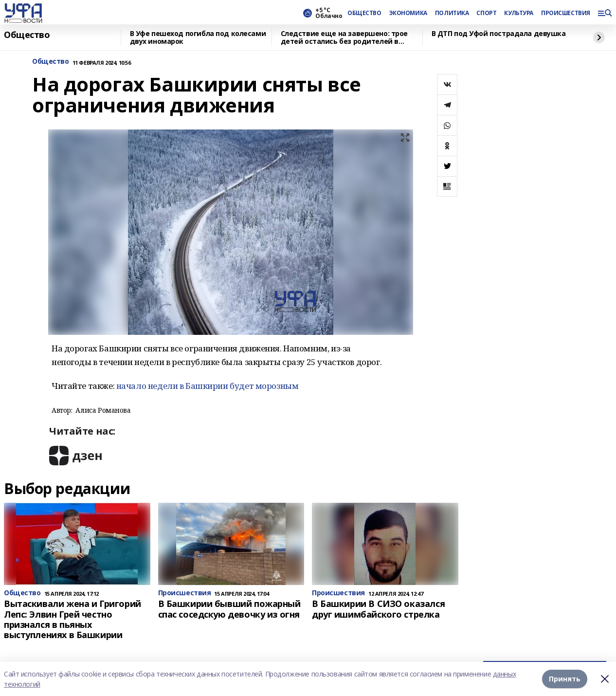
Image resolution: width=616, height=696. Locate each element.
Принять (565, 679)
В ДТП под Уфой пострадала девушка (499, 34)
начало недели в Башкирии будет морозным (208, 386)
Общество (27, 35)
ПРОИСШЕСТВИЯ (565, 13)
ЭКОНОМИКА (408, 13)
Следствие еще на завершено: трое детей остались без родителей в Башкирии (344, 38)
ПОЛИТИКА (452, 13)
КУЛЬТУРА (519, 13)
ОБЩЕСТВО (364, 13)
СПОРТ (486, 13)
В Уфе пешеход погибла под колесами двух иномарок (198, 38)
